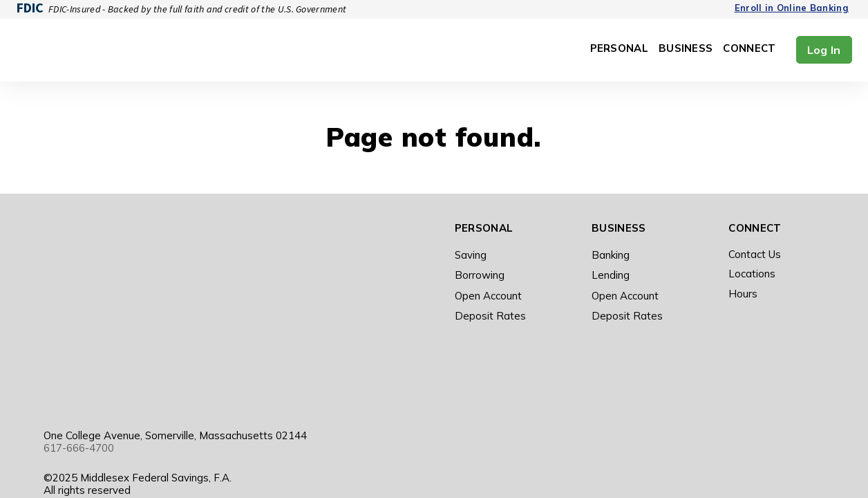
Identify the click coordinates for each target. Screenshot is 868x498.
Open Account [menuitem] (488, 296)
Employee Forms (631, 385)
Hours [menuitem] (743, 294)
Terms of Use (556, 372)
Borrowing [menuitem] (480, 275)
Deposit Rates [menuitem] (490, 316)
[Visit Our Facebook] (742, 373)
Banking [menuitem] (611, 255)
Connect (749, 49)
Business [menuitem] (619, 228)
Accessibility (553, 385)
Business (686, 49)
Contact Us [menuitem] (755, 254)
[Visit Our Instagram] (773, 373)
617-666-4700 (79, 280)
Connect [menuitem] (755, 228)
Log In (824, 50)
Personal (619, 49)
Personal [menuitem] (484, 228)
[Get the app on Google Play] (371, 373)
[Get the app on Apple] (331, 373)
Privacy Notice (631, 372)
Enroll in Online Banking (791, 8)
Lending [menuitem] (611, 275)
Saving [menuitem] (471, 255)
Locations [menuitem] (752, 274)
